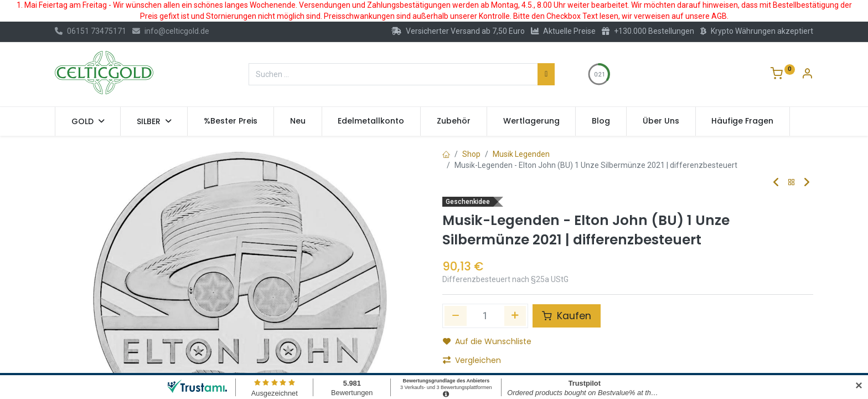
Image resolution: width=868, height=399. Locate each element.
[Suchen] (546, 74)
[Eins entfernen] (456, 316)
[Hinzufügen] (515, 316)
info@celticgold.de (171, 31)
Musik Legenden (521, 154)
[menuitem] (231, 121)
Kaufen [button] (567, 316)
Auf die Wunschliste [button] (487, 341)
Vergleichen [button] (472, 360)
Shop (471, 154)
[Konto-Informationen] (807, 75)
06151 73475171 (91, 31)
